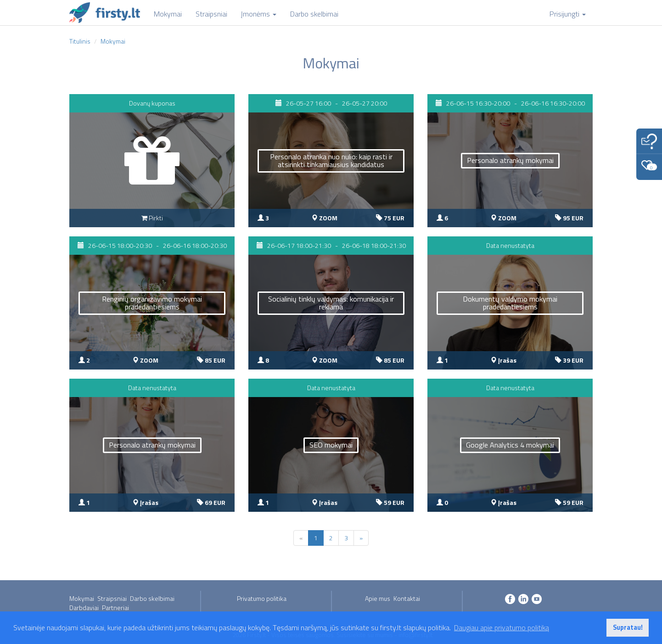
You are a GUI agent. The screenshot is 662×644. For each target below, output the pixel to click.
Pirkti (152, 218)
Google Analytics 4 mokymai (510, 445)
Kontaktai (407, 598)
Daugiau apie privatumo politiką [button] (502, 627)
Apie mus (378, 598)
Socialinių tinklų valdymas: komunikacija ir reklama (331, 303)
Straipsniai (112, 598)
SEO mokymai (331, 445)
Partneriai (115, 608)
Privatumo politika (262, 598)
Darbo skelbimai (152, 598)
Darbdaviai (84, 608)
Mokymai (82, 598)
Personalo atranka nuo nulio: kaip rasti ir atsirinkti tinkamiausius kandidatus (331, 161)
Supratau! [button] (628, 627)
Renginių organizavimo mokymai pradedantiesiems (152, 303)
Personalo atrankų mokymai (510, 160)
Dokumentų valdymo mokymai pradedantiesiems (510, 303)
